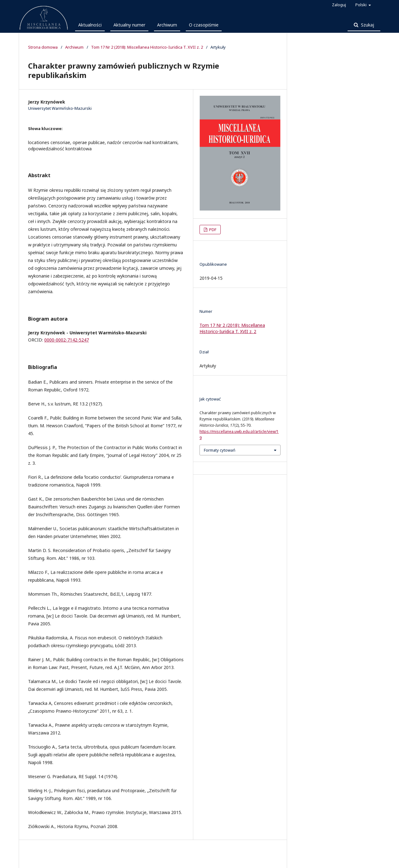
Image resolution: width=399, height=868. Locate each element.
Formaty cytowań (220, 450)
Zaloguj (339, 5)
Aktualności (90, 25)
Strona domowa (43, 47)
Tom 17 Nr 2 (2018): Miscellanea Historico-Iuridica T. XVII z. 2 (147, 47)
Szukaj (367, 25)
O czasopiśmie (204, 25)
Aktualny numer (129, 25)
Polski (361, 5)
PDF (212, 230)
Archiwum (167, 25)
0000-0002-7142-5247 (67, 340)
